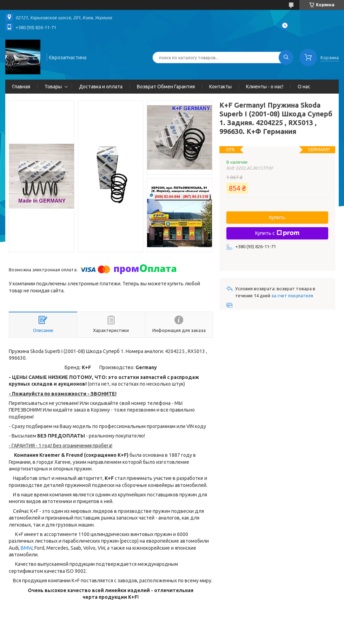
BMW (27, 548)
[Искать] (286, 57)
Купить (277, 217)
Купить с (277, 233)
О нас (304, 87)
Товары (53, 87)
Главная (21, 87)
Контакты (220, 87)
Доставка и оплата (101, 87)
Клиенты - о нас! (265, 87)
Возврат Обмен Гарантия (166, 87)
